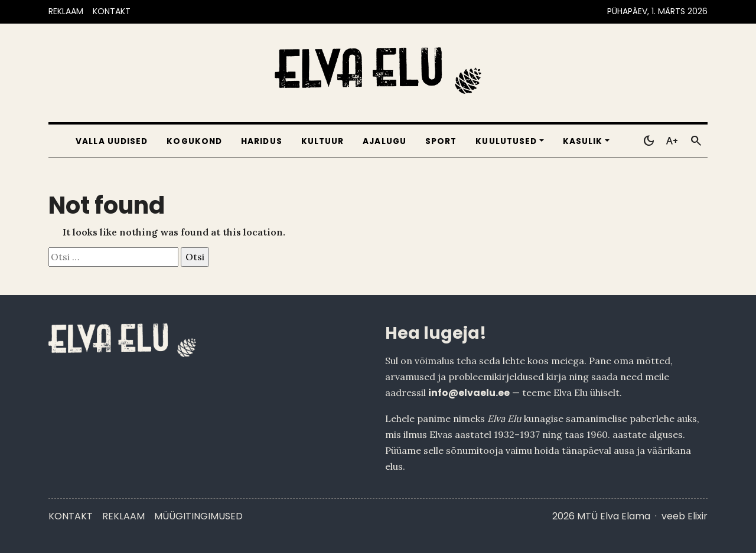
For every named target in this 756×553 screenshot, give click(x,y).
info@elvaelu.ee (469, 393)
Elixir (698, 516)
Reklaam (123, 516)
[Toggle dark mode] (649, 141)
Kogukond (194, 141)
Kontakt (71, 516)
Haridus (262, 141)
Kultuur (323, 141)
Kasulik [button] (583, 141)
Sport (441, 141)
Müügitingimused (198, 516)
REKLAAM (66, 11)
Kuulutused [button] (506, 141)
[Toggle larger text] (672, 141)
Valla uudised (112, 141)
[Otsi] (696, 141)
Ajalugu (384, 141)
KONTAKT (112, 11)
